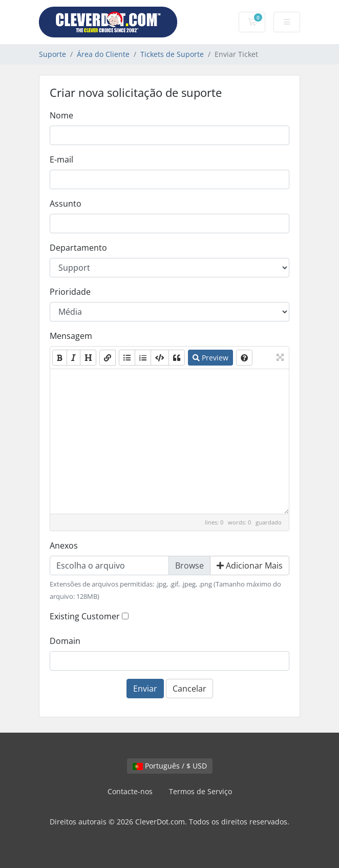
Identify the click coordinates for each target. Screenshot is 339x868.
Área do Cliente (103, 54)
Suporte (52, 54)
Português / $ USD (170, 766)
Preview (210, 358)
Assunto (66, 204)
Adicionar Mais (250, 566)
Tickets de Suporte (172, 54)
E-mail (61, 159)
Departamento (78, 248)
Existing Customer (85, 616)
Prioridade (70, 292)
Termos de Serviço (200, 791)
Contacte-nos (130, 791)
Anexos (64, 546)
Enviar (145, 689)
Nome (61, 115)
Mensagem (71, 336)
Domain (65, 641)
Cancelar (189, 689)
